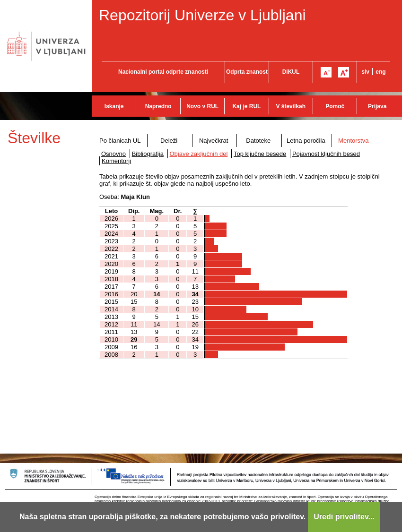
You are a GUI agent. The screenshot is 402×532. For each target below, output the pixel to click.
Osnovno (114, 154)
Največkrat (214, 141)
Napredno (158, 106)
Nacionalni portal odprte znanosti (163, 72)
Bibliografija (148, 154)
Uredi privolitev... (344, 517)
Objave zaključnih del (199, 154)
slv (365, 72)
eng (380, 72)
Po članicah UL (120, 141)
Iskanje (114, 106)
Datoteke (258, 141)
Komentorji (116, 161)
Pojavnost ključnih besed (326, 154)
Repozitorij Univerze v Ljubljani (202, 15)
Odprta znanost (247, 72)
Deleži (169, 141)
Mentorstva (353, 141)
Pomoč (335, 106)
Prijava (377, 106)
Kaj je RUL (246, 106)
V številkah (291, 106)
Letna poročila (306, 141)
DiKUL (291, 72)
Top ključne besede (260, 154)
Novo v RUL (202, 106)
